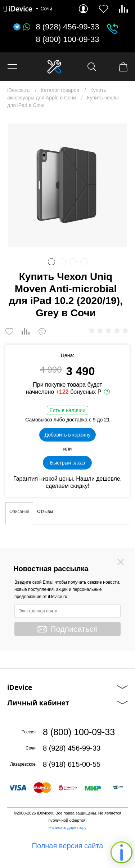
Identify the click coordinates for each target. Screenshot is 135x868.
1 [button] (51, 262)
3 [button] (73, 262)
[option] (67, 185)
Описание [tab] (19, 512)
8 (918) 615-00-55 (72, 764)
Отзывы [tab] (45, 512)
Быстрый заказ (67, 463)
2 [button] (62, 262)
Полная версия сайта (68, 846)
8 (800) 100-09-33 (67, 39)
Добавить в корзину (68, 435)
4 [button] (84, 262)
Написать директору (67, 827)
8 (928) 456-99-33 (67, 27)
